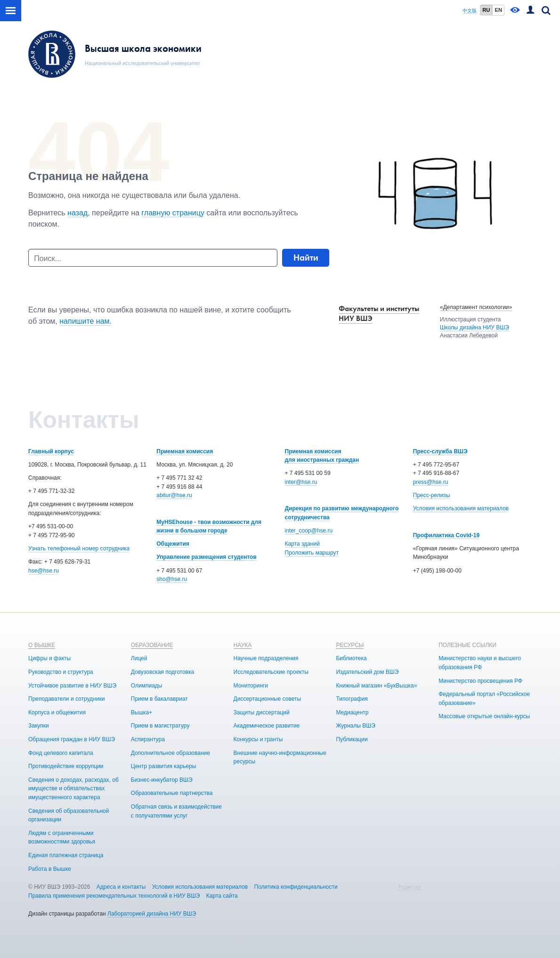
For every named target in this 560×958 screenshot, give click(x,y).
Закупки (39, 726)
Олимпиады (147, 686)
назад (77, 213)
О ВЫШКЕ (42, 645)
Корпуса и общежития (57, 712)
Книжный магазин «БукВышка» (376, 686)
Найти (306, 258)
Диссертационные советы (268, 699)
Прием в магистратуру (160, 726)
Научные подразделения (266, 658)
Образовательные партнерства (172, 793)
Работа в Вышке (50, 869)
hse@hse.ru (44, 571)
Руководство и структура (61, 672)
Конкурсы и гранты (258, 739)
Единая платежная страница (66, 855)
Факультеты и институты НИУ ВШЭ (379, 313)
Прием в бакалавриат (159, 699)
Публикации (352, 739)
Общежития (173, 544)
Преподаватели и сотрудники (66, 699)
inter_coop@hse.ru (309, 531)
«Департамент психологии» (476, 307)
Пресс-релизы (432, 495)
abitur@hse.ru (174, 495)
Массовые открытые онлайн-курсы (484, 716)
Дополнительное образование (170, 753)
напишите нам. (85, 321)
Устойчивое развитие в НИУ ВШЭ (72, 686)
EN (498, 10)
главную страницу (173, 213)
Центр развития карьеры (164, 766)
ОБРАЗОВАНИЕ (152, 645)
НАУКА (243, 645)
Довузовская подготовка (162, 672)
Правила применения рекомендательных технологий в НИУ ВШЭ (114, 896)
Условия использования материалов (461, 508)
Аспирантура (148, 739)
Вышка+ (142, 712)
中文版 (470, 11)
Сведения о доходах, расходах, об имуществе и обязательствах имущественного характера (73, 789)
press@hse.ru (431, 482)
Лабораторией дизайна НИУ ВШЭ (152, 914)
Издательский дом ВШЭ (367, 672)
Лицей (139, 658)
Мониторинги (251, 686)
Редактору (410, 887)
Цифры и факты (49, 658)
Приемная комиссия (185, 451)
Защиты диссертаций (262, 712)
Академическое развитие (267, 726)
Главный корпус (51, 451)
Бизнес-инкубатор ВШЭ (162, 780)
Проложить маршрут (312, 553)
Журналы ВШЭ (355, 726)
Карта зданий (302, 544)
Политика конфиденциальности (296, 887)
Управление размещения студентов (207, 557)
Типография (352, 699)
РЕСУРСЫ (350, 645)
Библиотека (351, 658)
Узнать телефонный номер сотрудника (79, 549)
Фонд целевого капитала (61, 753)
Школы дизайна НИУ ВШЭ (475, 328)
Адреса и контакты (121, 887)
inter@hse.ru (301, 482)
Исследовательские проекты (271, 672)
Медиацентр (352, 712)
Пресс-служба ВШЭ (440, 451)
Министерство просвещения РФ (480, 681)
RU (486, 10)
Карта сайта (222, 896)
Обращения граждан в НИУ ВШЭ (72, 739)
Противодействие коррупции (66, 766)
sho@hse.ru (172, 579)
